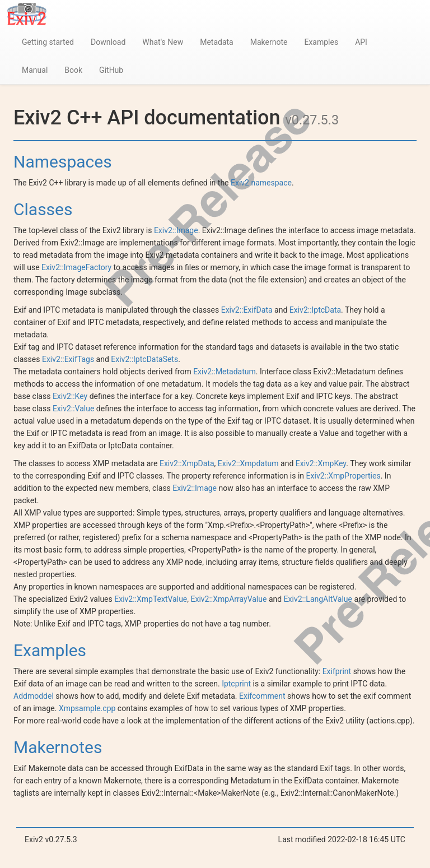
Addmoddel (34, 696)
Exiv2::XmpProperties (343, 476)
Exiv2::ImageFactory (76, 267)
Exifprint (337, 671)
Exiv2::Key (70, 396)
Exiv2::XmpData (187, 463)
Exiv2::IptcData (315, 310)
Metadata (217, 42)
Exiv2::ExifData (247, 310)
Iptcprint (236, 684)
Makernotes (58, 747)
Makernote (269, 42)
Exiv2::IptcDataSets (144, 359)
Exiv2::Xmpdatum (248, 463)
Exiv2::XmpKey (321, 463)
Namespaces (63, 162)
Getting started (48, 42)
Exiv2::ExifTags (68, 359)
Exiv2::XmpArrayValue (229, 599)
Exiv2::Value (74, 409)
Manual (35, 70)
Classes (43, 209)
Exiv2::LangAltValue (318, 599)
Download (108, 42)
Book (73, 70)
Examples (321, 42)
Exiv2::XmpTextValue (151, 599)
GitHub (111, 70)
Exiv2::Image (176, 230)
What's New (163, 42)
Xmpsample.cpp (87, 708)
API (361, 42)
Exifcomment (262, 696)
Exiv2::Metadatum (225, 372)
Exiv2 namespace (261, 183)
